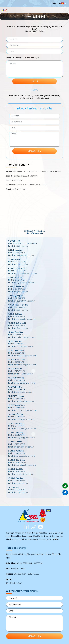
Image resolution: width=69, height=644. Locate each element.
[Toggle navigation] (64, 10)
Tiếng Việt (58, 3)
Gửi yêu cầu (34, 151)
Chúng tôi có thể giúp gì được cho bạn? (23, 58)
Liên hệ (35, 81)
